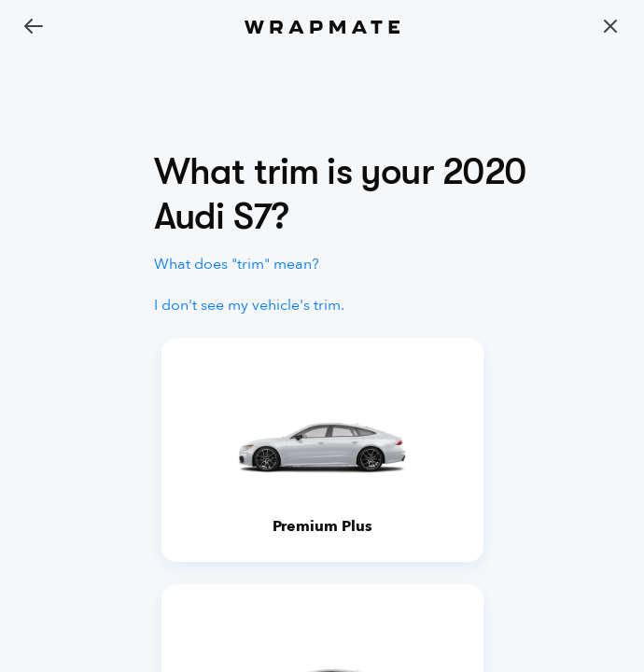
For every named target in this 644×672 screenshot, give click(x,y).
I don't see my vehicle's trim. (249, 305)
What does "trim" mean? (237, 264)
